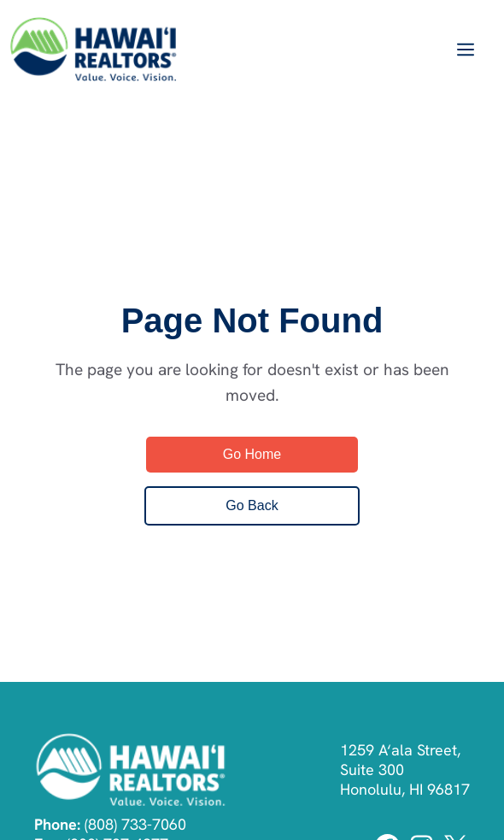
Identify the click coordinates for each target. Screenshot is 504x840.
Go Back (252, 505)
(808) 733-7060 (135, 824)
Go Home (252, 454)
